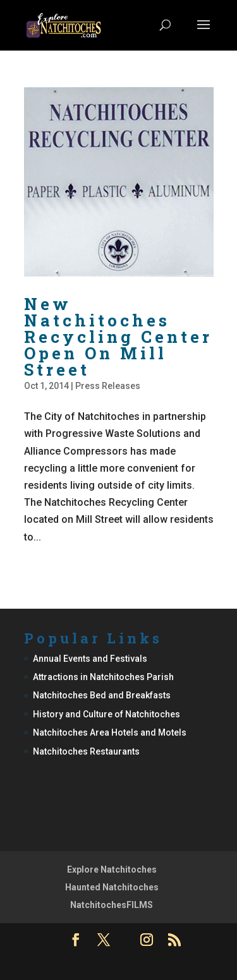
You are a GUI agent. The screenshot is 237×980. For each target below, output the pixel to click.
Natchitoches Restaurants (86, 751)
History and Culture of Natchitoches (106, 714)
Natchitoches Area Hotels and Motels (110, 732)
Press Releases (108, 386)
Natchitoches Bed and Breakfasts (102, 695)
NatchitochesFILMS (112, 905)
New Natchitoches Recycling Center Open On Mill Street (118, 337)
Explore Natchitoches (112, 869)
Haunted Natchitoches (112, 887)
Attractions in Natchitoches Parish (103, 677)
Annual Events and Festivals (90, 659)
